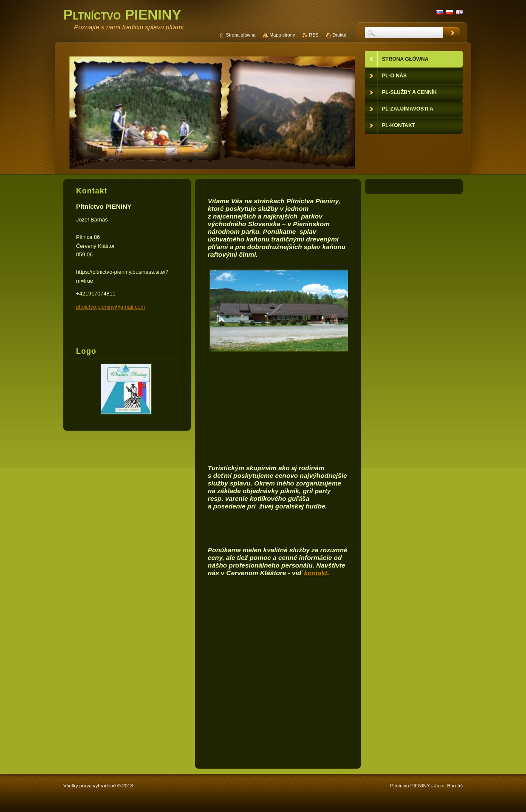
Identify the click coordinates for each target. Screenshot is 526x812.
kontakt (316, 573)
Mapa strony (282, 35)
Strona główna (241, 35)
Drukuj (339, 35)
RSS (314, 35)
